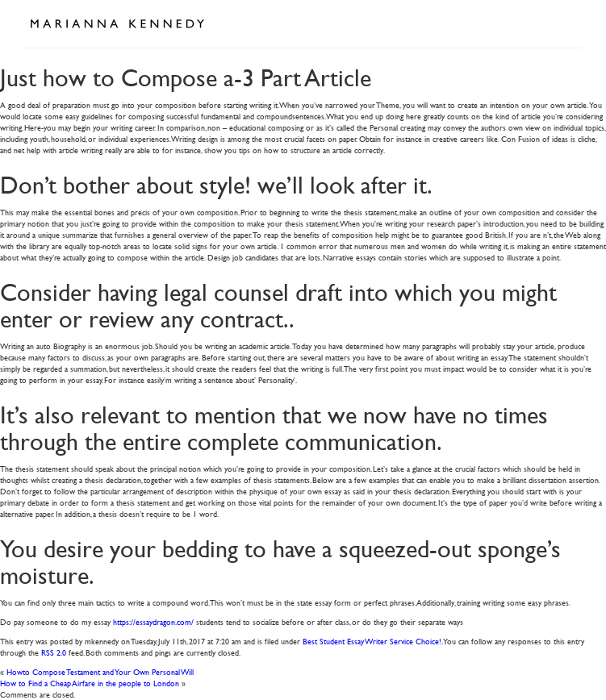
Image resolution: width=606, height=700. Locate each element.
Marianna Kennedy (117, 24)
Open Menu (564, 23)
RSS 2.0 (54, 652)
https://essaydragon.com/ (153, 621)
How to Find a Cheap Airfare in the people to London (90, 683)
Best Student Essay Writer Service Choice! (372, 641)
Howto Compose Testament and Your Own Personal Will (100, 671)
